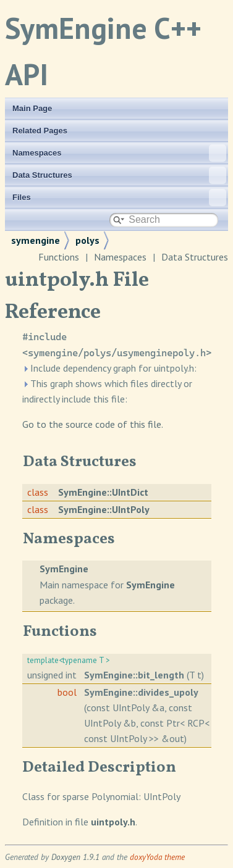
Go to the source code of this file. (93, 424)
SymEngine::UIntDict (103, 492)
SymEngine (64, 569)
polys (87, 240)
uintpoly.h (113, 822)
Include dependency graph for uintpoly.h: (109, 368)
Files (119, 198)
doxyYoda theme (157, 857)
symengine (36, 240)
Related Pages (40, 131)
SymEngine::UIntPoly (104, 509)
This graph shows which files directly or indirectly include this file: (107, 391)
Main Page (32, 108)
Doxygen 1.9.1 (75, 857)
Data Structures (119, 175)
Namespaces (119, 153)
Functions (59, 257)
